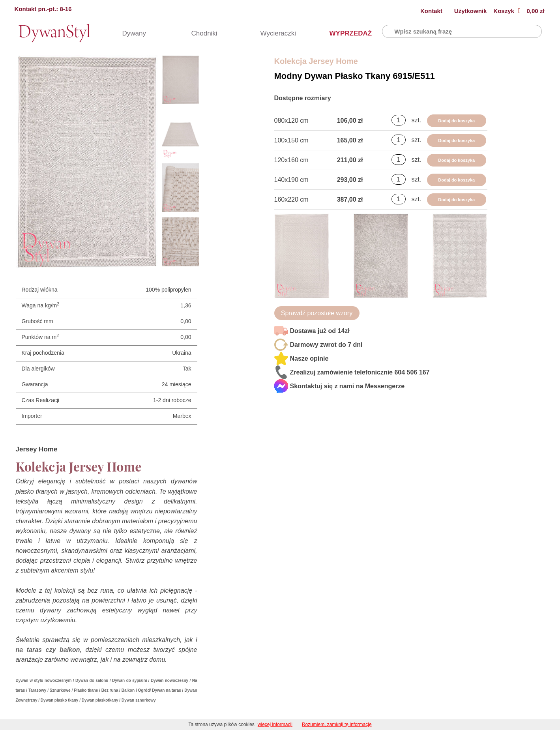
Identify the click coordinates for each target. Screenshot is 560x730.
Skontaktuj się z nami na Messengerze (347, 386)
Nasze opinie (309, 358)
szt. (416, 120)
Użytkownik (471, 11)
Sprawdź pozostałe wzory (317, 313)
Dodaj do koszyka (456, 121)
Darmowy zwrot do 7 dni (326, 345)
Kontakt (431, 11)
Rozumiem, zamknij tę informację (337, 724)
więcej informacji (275, 724)
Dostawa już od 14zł (320, 331)
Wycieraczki (274, 33)
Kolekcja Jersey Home (316, 61)
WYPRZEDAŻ (343, 33)
